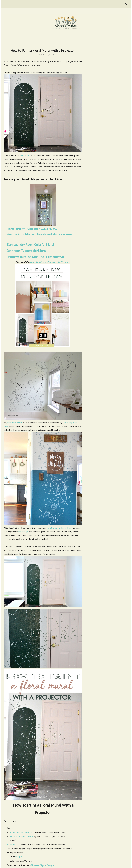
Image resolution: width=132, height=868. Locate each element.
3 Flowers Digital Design (41, 865)
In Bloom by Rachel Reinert (22, 832)
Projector (11, 844)
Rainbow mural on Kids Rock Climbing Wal (36, 257)
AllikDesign (23, 531)
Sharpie (19, 857)
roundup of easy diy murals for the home (50, 262)
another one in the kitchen (59, 528)
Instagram (26, 155)
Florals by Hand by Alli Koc (22, 836)
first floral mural (15, 422)
